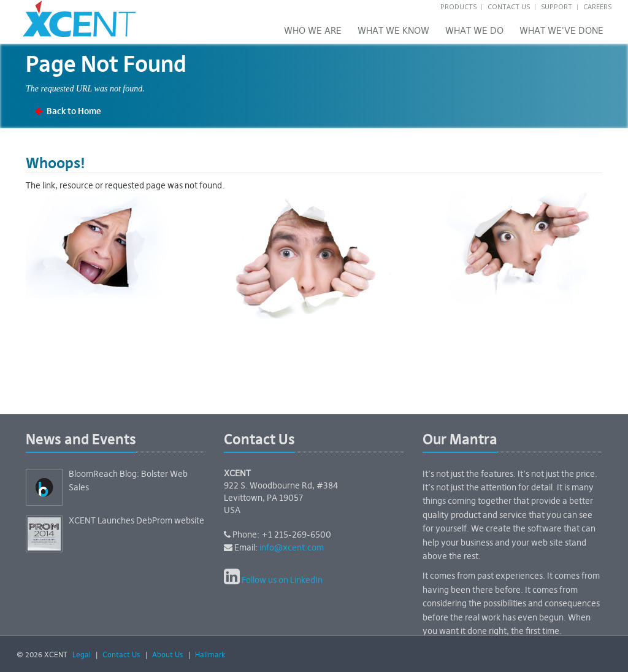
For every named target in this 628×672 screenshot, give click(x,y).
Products (458, 6)
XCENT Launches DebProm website (136, 521)
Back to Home (74, 112)
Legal (82, 655)
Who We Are (313, 31)
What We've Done (561, 31)
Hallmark (210, 655)
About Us (168, 655)
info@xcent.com (292, 548)
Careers (597, 6)
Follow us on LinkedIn (282, 581)
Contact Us (509, 6)
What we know (393, 31)
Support (557, 6)
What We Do (474, 31)
